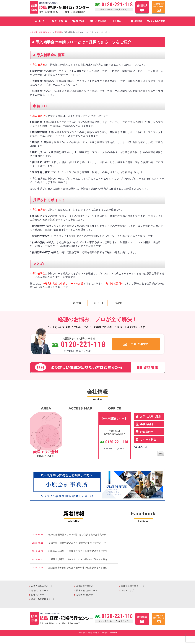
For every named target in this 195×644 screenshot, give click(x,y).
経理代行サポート (40, 590)
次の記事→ (119, 303)
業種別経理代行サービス (133, 586)
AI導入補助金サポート (42, 586)
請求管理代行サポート (87, 590)
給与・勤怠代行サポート (43, 599)
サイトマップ (128, 590)
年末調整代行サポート (87, 586)
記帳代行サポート (40, 595)
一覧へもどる (98, 303)
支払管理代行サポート (87, 595)
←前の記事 (76, 303)
